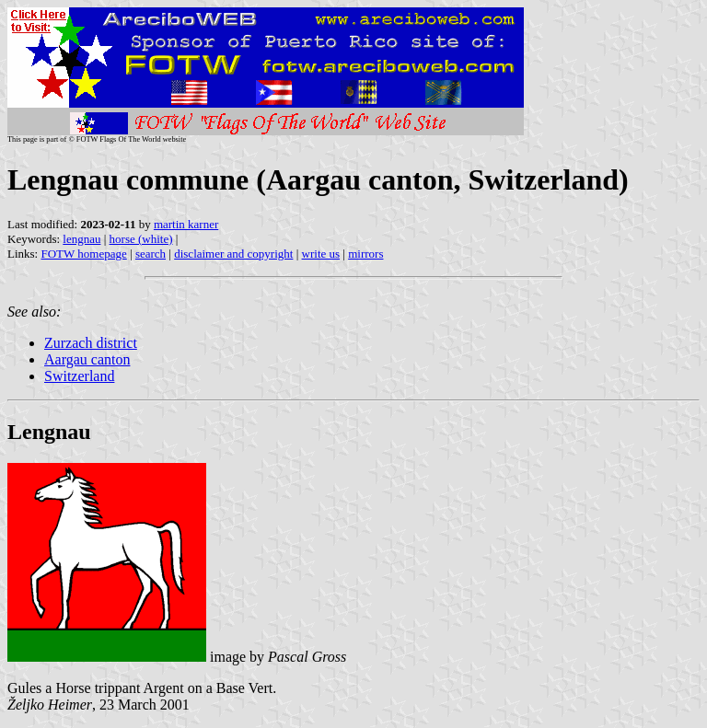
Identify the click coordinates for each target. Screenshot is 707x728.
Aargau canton (87, 359)
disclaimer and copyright (233, 254)
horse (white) (141, 239)
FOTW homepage (83, 254)
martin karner (186, 224)
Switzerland (79, 376)
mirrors (365, 254)
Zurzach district (91, 343)
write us (321, 254)
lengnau (81, 239)
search (151, 254)
